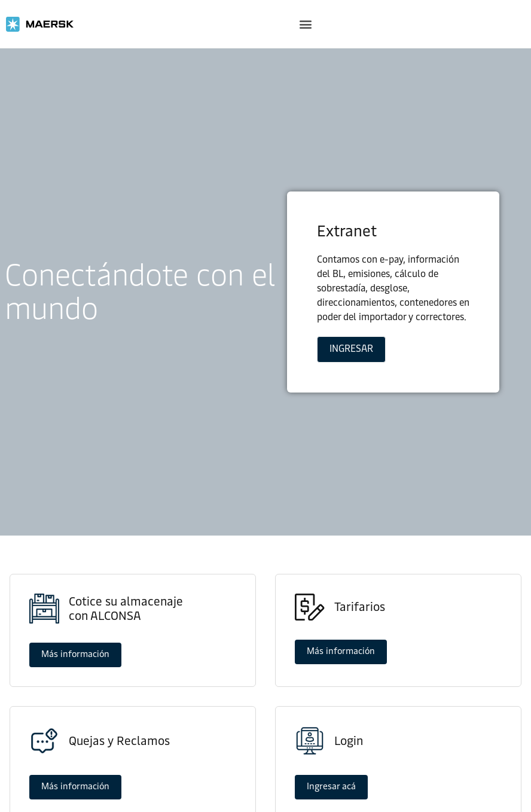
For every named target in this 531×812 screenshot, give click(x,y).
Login (349, 741)
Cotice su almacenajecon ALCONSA (126, 609)
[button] (305, 24)
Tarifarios (360, 607)
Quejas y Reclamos (119, 741)
